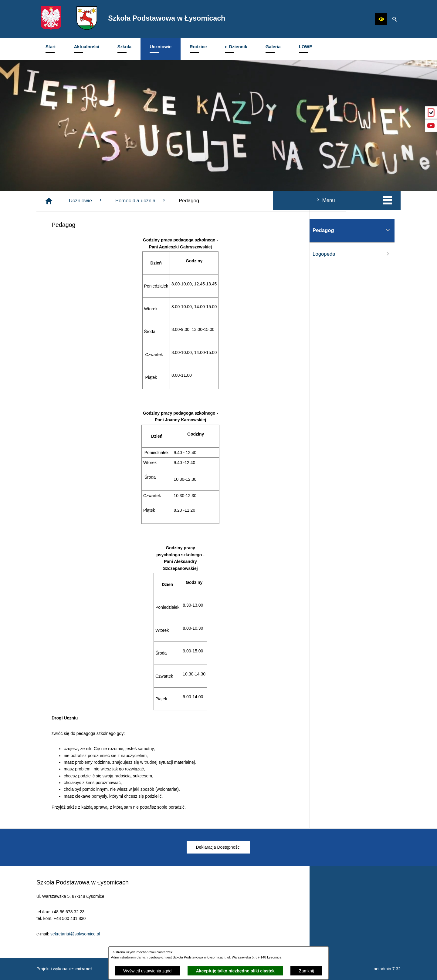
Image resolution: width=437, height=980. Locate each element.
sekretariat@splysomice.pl (75, 944)
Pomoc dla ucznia (232, 200)
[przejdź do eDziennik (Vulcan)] (431, 113)
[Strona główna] (140, 201)
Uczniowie (177, 200)
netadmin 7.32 (387, 969)
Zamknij (306, 971)
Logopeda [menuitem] (79, 254)
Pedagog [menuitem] (79, 230)
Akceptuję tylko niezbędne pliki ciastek (235, 971)
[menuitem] (51, 49)
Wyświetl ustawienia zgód (147, 971)
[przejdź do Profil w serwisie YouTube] (431, 126)
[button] (381, 19)
